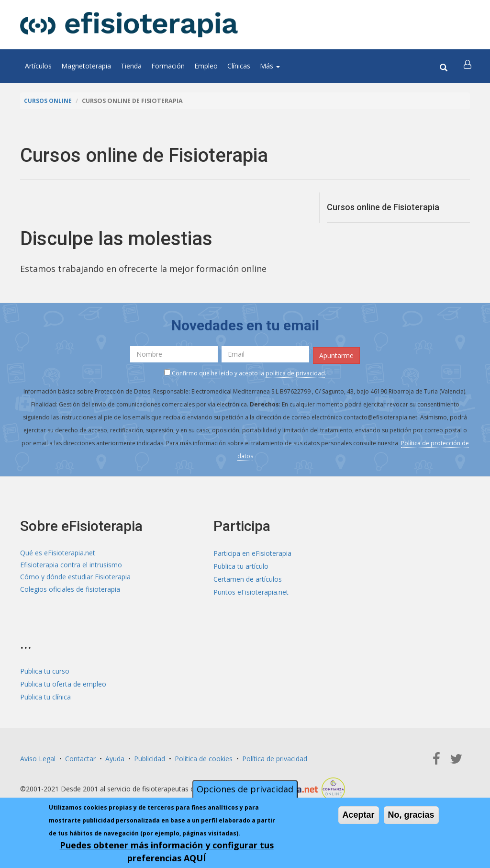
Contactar (80, 757)
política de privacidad (295, 372)
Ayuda (115, 757)
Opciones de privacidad (245, 789)
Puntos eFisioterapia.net (251, 591)
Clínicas (239, 66)
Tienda (131, 66)
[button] (468, 66)
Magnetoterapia (86, 66)
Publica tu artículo (241, 565)
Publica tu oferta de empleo (63, 682)
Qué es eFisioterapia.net (58, 552)
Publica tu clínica (45, 695)
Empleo (206, 66)
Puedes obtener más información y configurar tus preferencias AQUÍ (167, 851)
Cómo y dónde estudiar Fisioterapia (75, 578)
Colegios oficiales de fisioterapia (70, 591)
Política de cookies (204, 757)
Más (270, 66)
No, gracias (411, 815)
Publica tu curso (45, 670)
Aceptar (359, 815)
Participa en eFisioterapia (252, 552)
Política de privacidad (275, 757)
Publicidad (150, 757)
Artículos (38, 66)
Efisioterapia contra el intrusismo (71, 565)
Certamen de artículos (248, 578)
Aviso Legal (38, 757)
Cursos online (48, 101)
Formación (168, 66)
